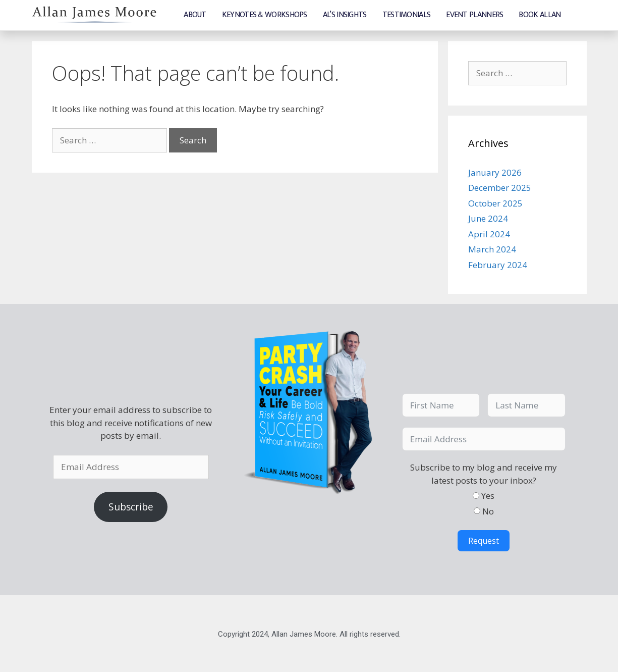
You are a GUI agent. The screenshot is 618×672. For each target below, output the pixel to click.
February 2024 (498, 264)
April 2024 (489, 234)
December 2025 (500, 187)
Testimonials (407, 15)
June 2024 (488, 218)
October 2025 (495, 203)
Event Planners (474, 15)
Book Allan (540, 15)
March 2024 (492, 249)
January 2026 (495, 172)
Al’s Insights (345, 15)
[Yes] (476, 495)
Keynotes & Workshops (265, 15)
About (195, 15)
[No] (477, 510)
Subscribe (131, 506)
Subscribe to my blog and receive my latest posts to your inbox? (484, 473)
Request (484, 540)
